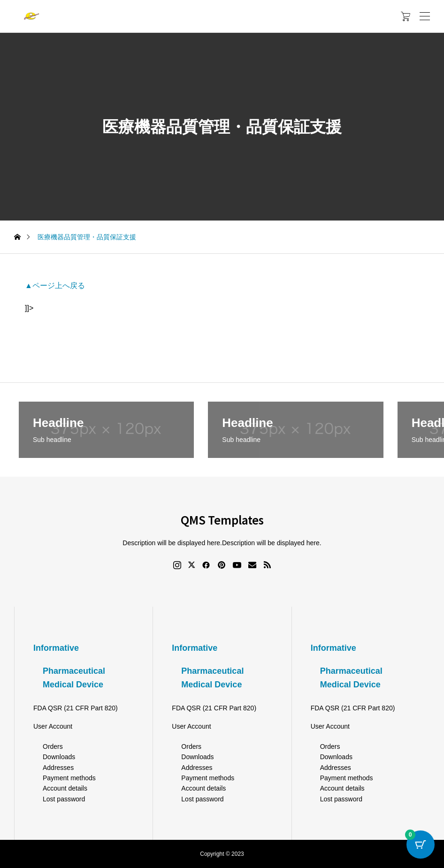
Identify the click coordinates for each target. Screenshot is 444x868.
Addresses (58, 768)
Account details (65, 788)
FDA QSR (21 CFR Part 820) (76, 708)
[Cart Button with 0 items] (421, 845)
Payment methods (69, 778)
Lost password (64, 799)
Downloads (59, 757)
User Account (53, 726)
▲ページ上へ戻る (55, 286)
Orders (53, 746)
